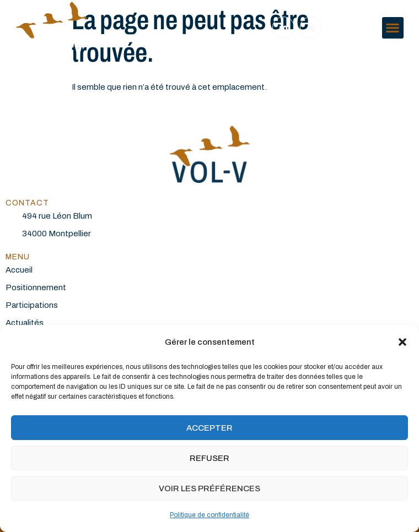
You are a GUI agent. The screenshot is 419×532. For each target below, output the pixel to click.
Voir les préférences (209, 488)
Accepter (209, 428)
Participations (32, 305)
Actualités (25, 323)
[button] (402, 342)
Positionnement (36, 287)
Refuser (209, 458)
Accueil (19, 270)
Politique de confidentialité (209, 515)
